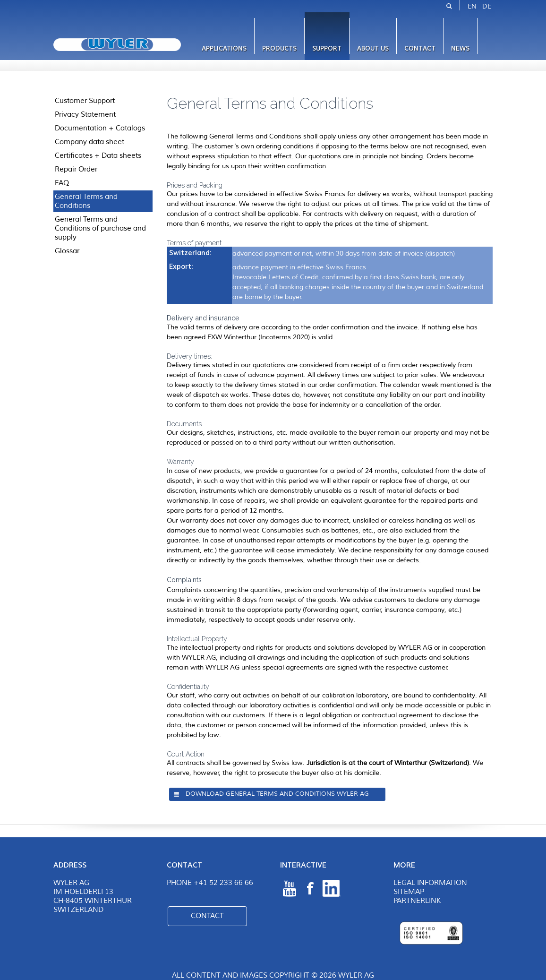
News (460, 48)
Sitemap (409, 892)
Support (327, 48)
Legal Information (430, 883)
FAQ (62, 183)
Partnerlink (417, 901)
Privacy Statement (85, 114)
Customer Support (85, 101)
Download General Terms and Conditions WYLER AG (277, 794)
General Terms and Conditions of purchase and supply (100, 228)
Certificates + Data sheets (98, 155)
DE (487, 6)
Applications (224, 48)
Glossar (67, 251)
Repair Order (76, 169)
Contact (420, 48)
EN (472, 6)
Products (279, 48)
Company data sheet (90, 142)
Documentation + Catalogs (100, 128)
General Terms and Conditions (86, 201)
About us (373, 48)
